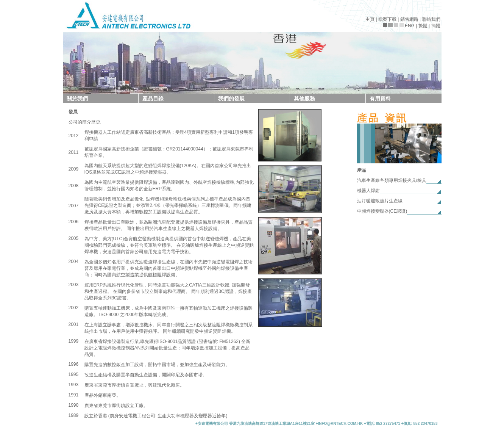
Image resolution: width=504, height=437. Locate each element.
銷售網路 (409, 19)
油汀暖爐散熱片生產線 (380, 201)
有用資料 (380, 99)
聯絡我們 (431, 19)
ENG (410, 26)
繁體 (423, 26)
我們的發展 (231, 99)
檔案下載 (387, 19)
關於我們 (77, 99)
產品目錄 (153, 99)
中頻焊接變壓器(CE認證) (382, 211)
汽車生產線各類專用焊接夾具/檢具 (392, 180)
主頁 (370, 19)
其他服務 (304, 99)
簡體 (436, 26)
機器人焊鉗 (368, 191)
